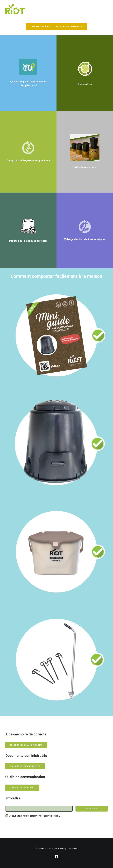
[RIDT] (15, 9)
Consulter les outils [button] (22, 788)
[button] (106, 9)
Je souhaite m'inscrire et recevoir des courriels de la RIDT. (36, 816)
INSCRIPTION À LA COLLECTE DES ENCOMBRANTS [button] (56, 27)
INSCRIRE (92, 809)
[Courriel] (39, 809)
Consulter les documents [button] (25, 766)
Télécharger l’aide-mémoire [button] (26, 745)
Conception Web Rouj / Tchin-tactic (62, 848)
